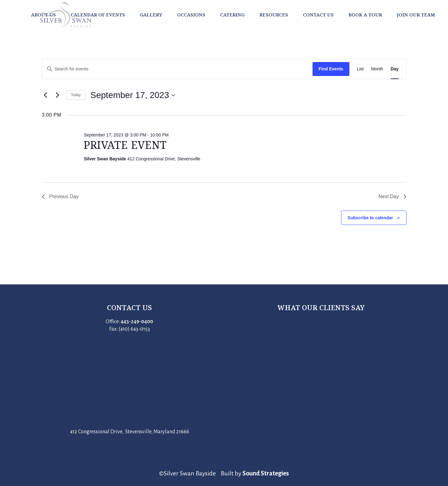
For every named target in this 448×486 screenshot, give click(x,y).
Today (76, 95)
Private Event (125, 145)
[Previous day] (46, 95)
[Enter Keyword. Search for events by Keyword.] (177, 69)
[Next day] (58, 95)
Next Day (393, 196)
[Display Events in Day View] (395, 69)
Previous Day (60, 196)
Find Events (331, 69)
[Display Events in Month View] (377, 69)
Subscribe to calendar (370, 218)
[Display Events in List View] (360, 69)
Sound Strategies (266, 473)
